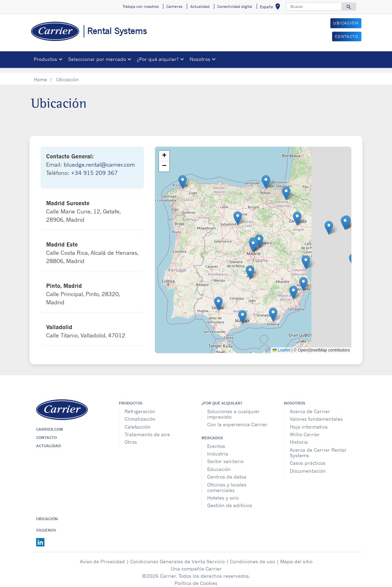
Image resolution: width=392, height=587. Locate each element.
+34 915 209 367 (94, 168)
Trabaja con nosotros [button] (141, 7)
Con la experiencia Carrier (237, 419)
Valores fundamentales (316, 414)
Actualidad (49, 441)
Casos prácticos (308, 458)
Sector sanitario (225, 456)
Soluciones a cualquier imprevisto (234, 409)
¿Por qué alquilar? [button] (158, 59)
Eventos (216, 441)
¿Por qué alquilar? (222, 398)
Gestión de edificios (230, 500)
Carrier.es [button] (174, 7)
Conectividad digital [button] (235, 7)
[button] (253, 240)
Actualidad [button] (200, 7)
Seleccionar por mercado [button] (97, 59)
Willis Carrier (305, 429)
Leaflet (281, 345)
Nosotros (295, 398)
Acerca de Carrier (310, 406)
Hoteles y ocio (223, 492)
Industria (218, 448)
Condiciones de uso (252, 556)
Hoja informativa (309, 422)
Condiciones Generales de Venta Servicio (177, 556)
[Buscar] (314, 7)
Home (40, 74)
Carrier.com (50, 424)
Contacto (46, 432)
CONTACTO (347, 36)
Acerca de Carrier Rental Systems (318, 447)
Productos (131, 398)
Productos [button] (45, 59)
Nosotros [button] (200, 59)
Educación (219, 464)
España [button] (271, 8)
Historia (299, 437)
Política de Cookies (196, 578)
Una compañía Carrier (196, 563)
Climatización (140, 414)
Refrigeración (140, 406)
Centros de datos (227, 471)
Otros (131, 437)
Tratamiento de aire (147, 429)
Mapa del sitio (296, 556)
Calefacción (138, 422)
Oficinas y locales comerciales (227, 482)
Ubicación (47, 514)
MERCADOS (212, 433)
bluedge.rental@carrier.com (99, 159)
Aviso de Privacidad (102, 556)
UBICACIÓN (346, 23)
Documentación (308, 466)
